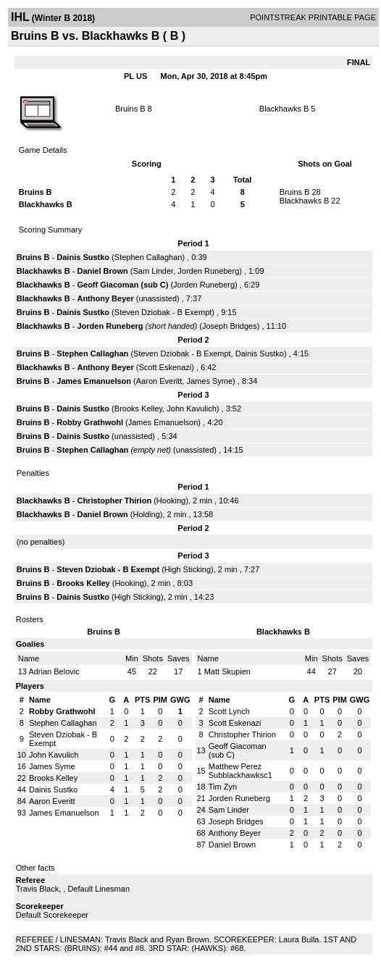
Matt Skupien (227, 671)
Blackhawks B (284, 109)
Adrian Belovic (54, 671)
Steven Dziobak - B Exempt (163, 312)
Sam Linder (153, 271)
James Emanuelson (94, 381)
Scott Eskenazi (165, 367)
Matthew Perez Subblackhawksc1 (240, 771)
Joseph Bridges (230, 326)
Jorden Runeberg (208, 271)
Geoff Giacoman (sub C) (122, 285)
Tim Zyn (223, 787)
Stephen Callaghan (148, 257)
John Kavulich (192, 409)
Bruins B (130, 109)
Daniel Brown (102, 271)
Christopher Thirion (114, 501)
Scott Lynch (229, 711)
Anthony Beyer (105, 298)
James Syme (209, 381)
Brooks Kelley (138, 409)
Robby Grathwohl (90, 422)
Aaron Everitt (159, 381)
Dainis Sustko (83, 257)
